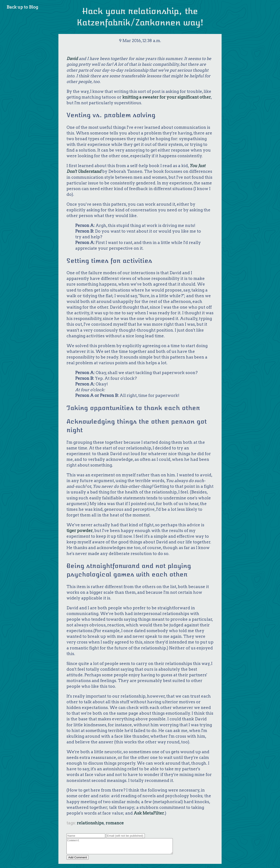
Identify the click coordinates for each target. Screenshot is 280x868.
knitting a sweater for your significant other (167, 97)
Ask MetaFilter (149, 813)
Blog (33, 7)
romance (115, 823)
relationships (90, 823)
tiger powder (80, 531)
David (72, 59)
